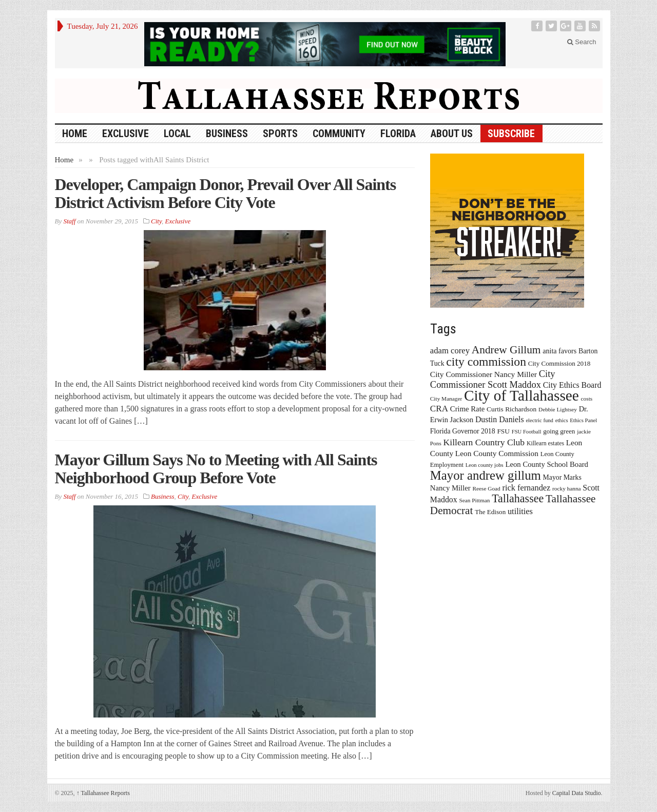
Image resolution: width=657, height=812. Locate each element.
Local (177, 134)
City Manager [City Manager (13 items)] (446, 399)
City (156, 221)
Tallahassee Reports (103, 793)
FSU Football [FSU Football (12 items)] (527, 432)
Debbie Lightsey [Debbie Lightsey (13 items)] (558, 409)
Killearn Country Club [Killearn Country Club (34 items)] (484, 442)
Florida (398, 134)
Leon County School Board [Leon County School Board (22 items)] (546, 464)
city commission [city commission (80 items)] (486, 362)
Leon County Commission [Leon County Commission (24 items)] (497, 453)
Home (64, 160)
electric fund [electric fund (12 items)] (539, 420)
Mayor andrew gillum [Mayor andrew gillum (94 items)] (486, 475)
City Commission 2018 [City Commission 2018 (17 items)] (559, 363)
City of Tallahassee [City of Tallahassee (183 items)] (521, 395)
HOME (75, 134)
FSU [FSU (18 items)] (503, 431)
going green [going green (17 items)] (559, 431)
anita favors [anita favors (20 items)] (559, 351)
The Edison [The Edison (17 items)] (490, 512)
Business (227, 134)
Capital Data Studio (577, 793)
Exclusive (125, 134)
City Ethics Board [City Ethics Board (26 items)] (572, 385)
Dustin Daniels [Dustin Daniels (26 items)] (500, 419)
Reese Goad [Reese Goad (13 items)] (486, 488)
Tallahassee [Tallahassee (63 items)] (518, 498)
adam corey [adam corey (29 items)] (450, 351)
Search (582, 42)
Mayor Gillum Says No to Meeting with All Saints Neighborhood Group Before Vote (216, 469)
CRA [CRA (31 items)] (439, 409)
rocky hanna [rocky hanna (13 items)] (567, 488)
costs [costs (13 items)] (587, 399)
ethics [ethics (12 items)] (562, 420)
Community (339, 134)
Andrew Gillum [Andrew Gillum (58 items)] (506, 350)
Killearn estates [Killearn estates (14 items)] (545, 443)
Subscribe (511, 134)
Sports (280, 134)
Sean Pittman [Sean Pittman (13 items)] (474, 500)
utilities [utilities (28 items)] (520, 511)
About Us (452, 134)
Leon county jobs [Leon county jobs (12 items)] (485, 465)
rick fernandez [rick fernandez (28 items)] (527, 488)
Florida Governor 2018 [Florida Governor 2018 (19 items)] (463, 431)
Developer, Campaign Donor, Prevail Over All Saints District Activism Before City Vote (226, 193)
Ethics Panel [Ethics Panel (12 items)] (583, 420)
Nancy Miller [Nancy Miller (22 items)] (450, 488)
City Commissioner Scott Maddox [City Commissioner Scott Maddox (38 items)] (493, 379)
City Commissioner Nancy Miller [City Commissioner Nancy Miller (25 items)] (484, 374)
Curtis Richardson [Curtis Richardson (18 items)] (511, 409)
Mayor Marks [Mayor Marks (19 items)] (562, 477)
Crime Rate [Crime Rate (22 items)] (467, 409)
